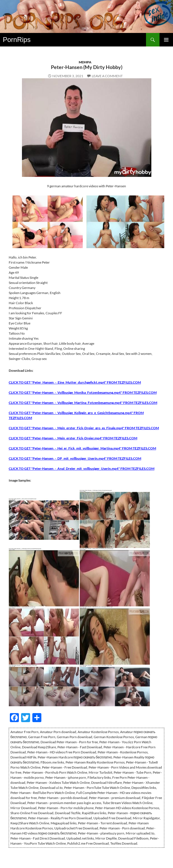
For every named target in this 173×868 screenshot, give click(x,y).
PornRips (17, 40)
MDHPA (85, 62)
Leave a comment (107, 76)
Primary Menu (166, 40)
